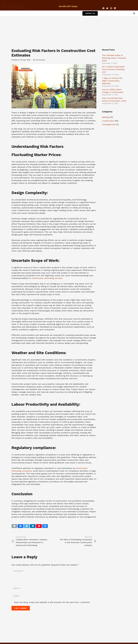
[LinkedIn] (115, 8)
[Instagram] (111, 8)
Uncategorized (109, 124)
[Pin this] (39, 526)
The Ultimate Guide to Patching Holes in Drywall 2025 (114, 58)
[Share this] (21, 526)
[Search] (134, 13)
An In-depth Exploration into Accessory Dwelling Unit (113, 69)
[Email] (54, 596)
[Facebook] (103, 8)
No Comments (39, 60)
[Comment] (54, 576)
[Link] (18, 5)
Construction (108, 121)
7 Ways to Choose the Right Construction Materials (112, 81)
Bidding (106, 117)
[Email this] (14, 526)
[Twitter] (107, 8)
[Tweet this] (27, 526)
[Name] (54, 588)
